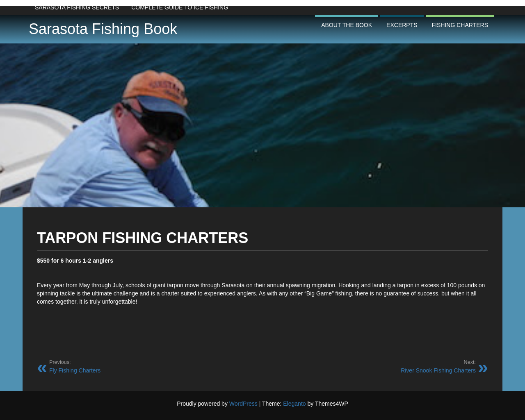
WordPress (243, 404)
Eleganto (294, 404)
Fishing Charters (460, 25)
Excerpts (402, 25)
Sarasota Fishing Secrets (77, 7)
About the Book (347, 25)
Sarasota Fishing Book (103, 29)
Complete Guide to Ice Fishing (180, 7)
